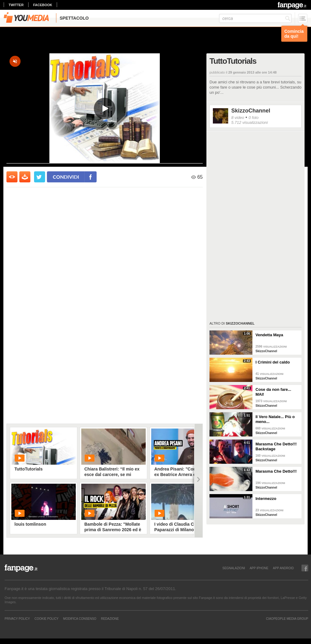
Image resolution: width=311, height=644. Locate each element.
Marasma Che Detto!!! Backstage (276, 446)
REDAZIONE (110, 619)
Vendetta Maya (269, 335)
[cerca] (255, 18)
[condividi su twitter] (40, 177)
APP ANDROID (283, 568)
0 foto (253, 118)
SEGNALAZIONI (234, 568)
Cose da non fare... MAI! (273, 392)
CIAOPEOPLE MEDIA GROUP (287, 619)
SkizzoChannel (251, 111)
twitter (16, 5)
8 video (238, 118)
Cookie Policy (46, 619)
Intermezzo (266, 499)
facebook (43, 5)
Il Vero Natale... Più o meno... (275, 419)
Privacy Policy (17, 619)
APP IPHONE (259, 568)
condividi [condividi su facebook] (66, 177)
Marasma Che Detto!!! (276, 471)
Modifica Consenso (80, 619)
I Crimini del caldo (273, 362)
